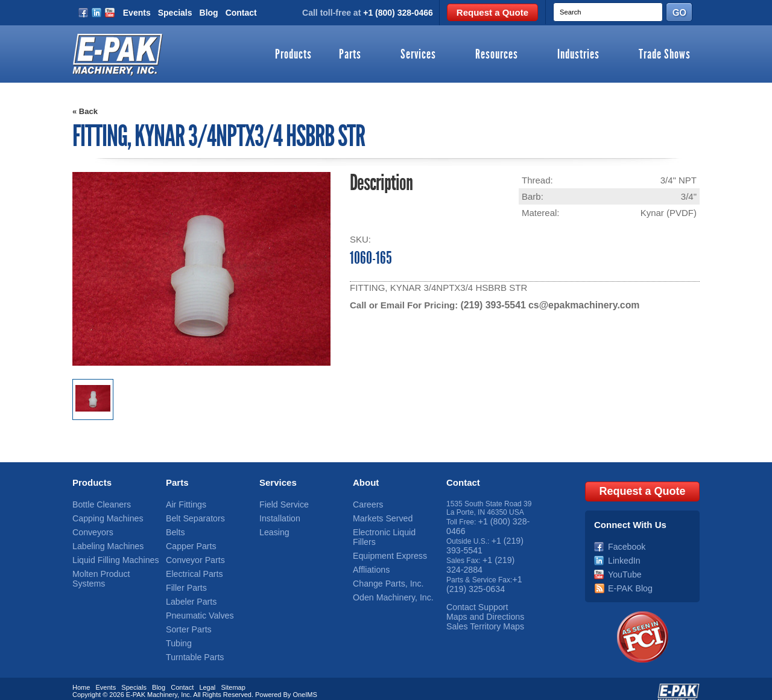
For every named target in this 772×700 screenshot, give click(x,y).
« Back (85, 111)
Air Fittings (183, 503)
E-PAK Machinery (152, 685)
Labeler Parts (187, 592)
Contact (241, 13)
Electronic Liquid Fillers (390, 529)
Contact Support (473, 596)
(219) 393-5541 (491, 305)
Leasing (272, 529)
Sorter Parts (185, 617)
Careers (366, 503)
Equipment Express (384, 541)
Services (418, 55)
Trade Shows (665, 55)
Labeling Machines (103, 541)
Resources (497, 55)
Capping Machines (102, 516)
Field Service (280, 503)
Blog (209, 13)
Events (137, 13)
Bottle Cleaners (97, 503)
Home (81, 678)
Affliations (369, 554)
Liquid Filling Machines (109, 554)
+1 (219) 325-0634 (483, 575)
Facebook (624, 541)
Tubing (177, 630)
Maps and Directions (479, 605)
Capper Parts (187, 541)
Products (293, 55)
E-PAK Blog (627, 579)
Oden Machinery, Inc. (387, 579)
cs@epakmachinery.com (577, 305)
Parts (350, 55)
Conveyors (90, 529)
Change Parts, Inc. (383, 567)
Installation (277, 516)
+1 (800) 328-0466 (398, 13)
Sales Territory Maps (479, 613)
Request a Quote (492, 12)
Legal (207, 678)
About (366, 482)
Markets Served (378, 516)
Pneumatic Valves (195, 605)
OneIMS (305, 685)
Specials (175, 13)
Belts (174, 529)
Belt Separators (191, 516)
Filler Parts (183, 579)
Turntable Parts (191, 643)
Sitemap (233, 678)
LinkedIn (622, 554)
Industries (578, 55)
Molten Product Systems (112, 567)
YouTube (622, 567)
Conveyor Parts (191, 554)
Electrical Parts (190, 567)
